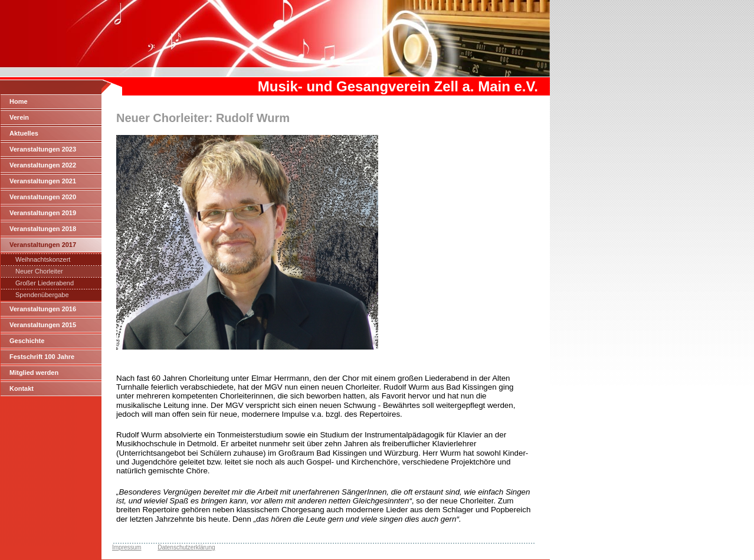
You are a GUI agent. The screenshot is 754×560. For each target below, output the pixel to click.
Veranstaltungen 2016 (43, 309)
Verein (19, 117)
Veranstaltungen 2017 (43, 245)
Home (19, 101)
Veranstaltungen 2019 (43, 213)
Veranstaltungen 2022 (43, 165)
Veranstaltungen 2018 (43, 229)
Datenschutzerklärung (186, 547)
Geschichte (27, 341)
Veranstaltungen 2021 (43, 181)
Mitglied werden (34, 373)
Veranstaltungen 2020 (43, 197)
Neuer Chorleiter (39, 271)
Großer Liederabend (45, 283)
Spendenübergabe (42, 295)
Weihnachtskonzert (43, 259)
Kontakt (22, 388)
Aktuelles (24, 133)
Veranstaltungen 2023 (43, 149)
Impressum (127, 547)
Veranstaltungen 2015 (43, 325)
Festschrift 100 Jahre (42, 357)
